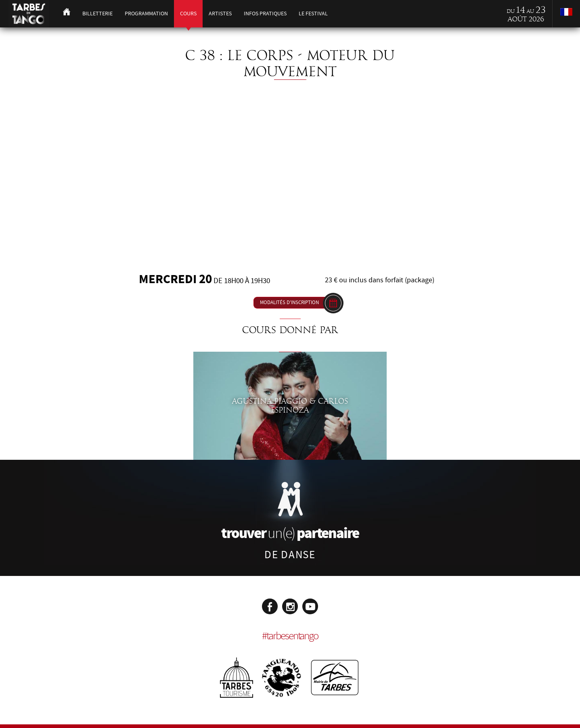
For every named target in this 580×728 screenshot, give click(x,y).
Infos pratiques (265, 14)
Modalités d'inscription (289, 302)
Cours (188, 14)
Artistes (220, 14)
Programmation (146, 14)
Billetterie (97, 14)
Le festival (313, 14)
